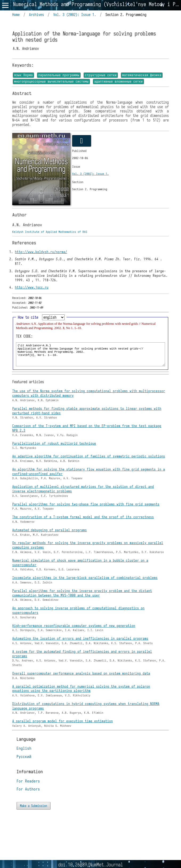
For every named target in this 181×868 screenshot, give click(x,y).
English (24, 749)
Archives (36, 15)
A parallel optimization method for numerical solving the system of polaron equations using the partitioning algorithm (81, 689)
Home (16, 15)
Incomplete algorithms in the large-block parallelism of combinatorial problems (85, 579)
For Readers (28, 782)
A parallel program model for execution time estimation (63, 722)
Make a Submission (34, 806)
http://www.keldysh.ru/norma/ (41, 253)
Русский (24, 757)
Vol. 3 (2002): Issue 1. (75, 15)
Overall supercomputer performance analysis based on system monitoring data (81, 674)
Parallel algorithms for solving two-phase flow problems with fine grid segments (86, 505)
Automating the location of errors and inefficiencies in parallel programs (80, 639)
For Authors (28, 790)
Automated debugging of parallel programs (50, 531)
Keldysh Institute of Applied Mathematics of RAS (50, 233)
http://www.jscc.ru (32, 288)
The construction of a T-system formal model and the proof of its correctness (83, 518)
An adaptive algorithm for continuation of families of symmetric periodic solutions (89, 457)
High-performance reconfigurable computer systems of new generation (74, 626)
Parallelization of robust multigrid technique (54, 444)
